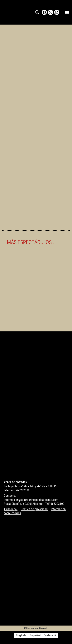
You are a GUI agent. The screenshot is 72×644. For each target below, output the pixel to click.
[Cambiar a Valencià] (50, 635)
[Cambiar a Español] (35, 635)
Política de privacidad (34, 509)
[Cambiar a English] (21, 635)
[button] (67, 12)
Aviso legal (11, 509)
